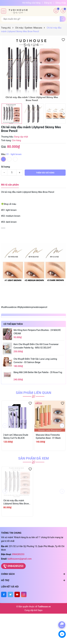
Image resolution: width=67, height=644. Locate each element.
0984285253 (18, 554)
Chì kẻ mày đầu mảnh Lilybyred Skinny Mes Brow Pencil (16, 502)
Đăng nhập (61, 3)
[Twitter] (10, 594)
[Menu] (4, 11)
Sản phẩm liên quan (34, 393)
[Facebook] (4, 594)
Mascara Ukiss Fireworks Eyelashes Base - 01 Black (48, 436)
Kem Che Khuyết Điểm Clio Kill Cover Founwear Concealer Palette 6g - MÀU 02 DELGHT (36, 346)
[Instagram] (24, 594)
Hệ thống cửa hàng (31, 3)
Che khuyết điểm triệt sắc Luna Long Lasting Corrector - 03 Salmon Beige (35, 361)
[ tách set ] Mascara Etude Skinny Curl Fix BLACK (16, 436)
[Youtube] (17, 594)
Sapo (40, 610)
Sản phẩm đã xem (33, 458)
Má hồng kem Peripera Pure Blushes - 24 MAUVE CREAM (37, 332)
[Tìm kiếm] (63, 19)
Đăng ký (48, 3)
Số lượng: (6, 167)
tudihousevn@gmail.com (20, 559)
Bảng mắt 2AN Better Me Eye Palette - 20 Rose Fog (38, 372)
